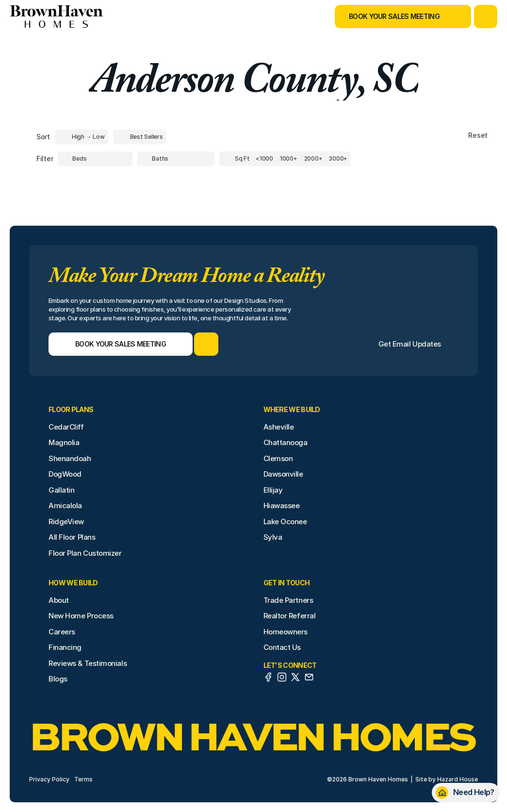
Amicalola (65, 505)
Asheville (279, 427)
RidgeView (66, 522)
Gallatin (61, 490)
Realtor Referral (290, 616)
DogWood (65, 474)
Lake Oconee (285, 522)
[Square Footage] (264, 159)
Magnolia (64, 442)
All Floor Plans (72, 537)
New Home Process (81, 616)
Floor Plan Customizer (85, 553)
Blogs (58, 679)
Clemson (278, 458)
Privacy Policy (49, 779)
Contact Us (282, 647)
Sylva (273, 537)
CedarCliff (66, 427)
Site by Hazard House (447, 779)
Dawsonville (283, 474)
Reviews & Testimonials (88, 663)
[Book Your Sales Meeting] (391, 17)
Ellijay (273, 490)
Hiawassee (282, 505)
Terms (83, 779)
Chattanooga (286, 442)
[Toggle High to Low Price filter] (82, 137)
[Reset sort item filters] (457, 136)
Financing (65, 647)
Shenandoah (70, 458)
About (59, 600)
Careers (62, 632)
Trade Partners (288, 600)
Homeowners (286, 632)
